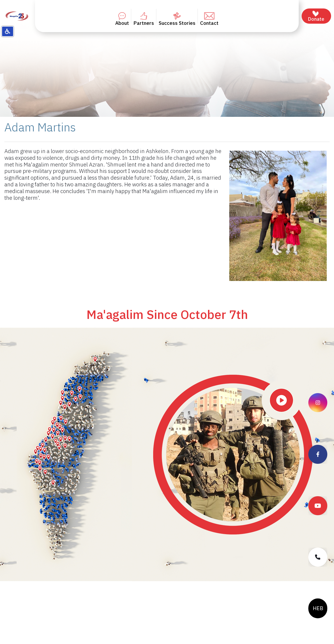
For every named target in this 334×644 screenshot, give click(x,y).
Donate (316, 16)
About (122, 19)
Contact (209, 19)
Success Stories (177, 19)
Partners (144, 19)
